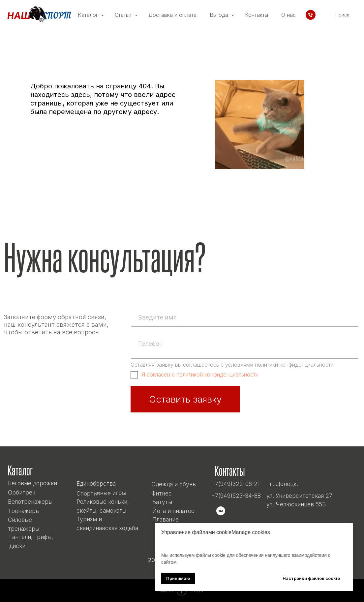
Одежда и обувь (174, 484)
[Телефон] (311, 15)
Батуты (162, 502)
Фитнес (162, 493)
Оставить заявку (185, 399)
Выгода (220, 15)
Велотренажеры (30, 502)
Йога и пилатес (173, 511)
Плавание (166, 519)
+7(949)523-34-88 (236, 496)
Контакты (257, 15)
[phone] (244, 344)
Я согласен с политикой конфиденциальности (200, 375)
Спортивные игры (101, 493)
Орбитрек (22, 492)
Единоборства (96, 483)
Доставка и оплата (172, 15)
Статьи (124, 15)
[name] (244, 317)
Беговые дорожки (32, 483)
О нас (288, 15)
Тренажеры (24, 511)
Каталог (89, 15)
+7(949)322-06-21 (236, 484)
